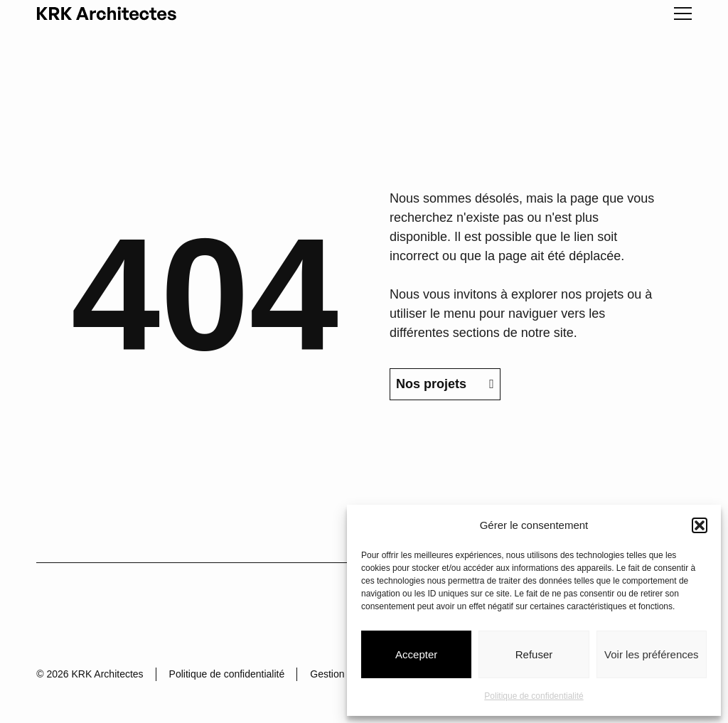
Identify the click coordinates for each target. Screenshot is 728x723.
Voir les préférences (652, 654)
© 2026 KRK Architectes (90, 674)
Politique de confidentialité (534, 696)
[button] (700, 525)
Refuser (534, 654)
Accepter (416, 654)
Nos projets (445, 384)
